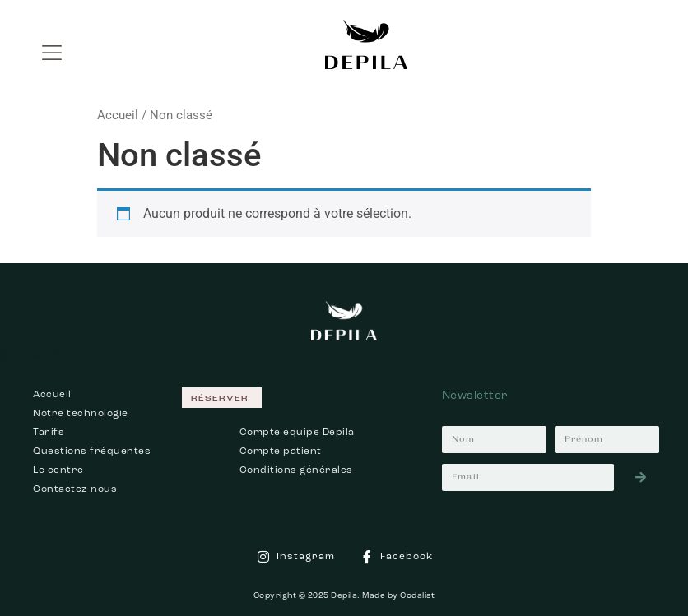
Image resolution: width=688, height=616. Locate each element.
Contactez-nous (75, 489)
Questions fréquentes (92, 452)
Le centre (58, 470)
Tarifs (49, 433)
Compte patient (281, 452)
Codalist (417, 595)
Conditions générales (296, 470)
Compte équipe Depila (297, 433)
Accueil (118, 115)
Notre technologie (81, 414)
